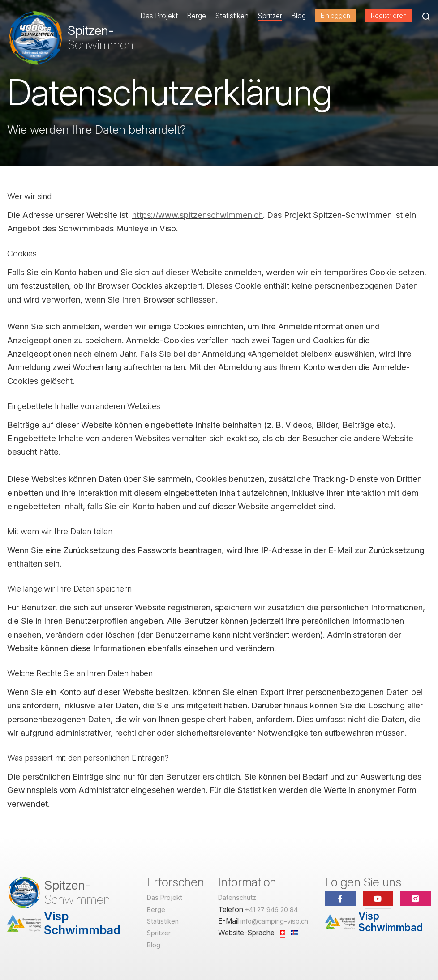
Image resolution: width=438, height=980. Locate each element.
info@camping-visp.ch (274, 921)
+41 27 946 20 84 (271, 910)
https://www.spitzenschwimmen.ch (198, 215)
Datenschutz (237, 897)
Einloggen (335, 15)
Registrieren (389, 15)
